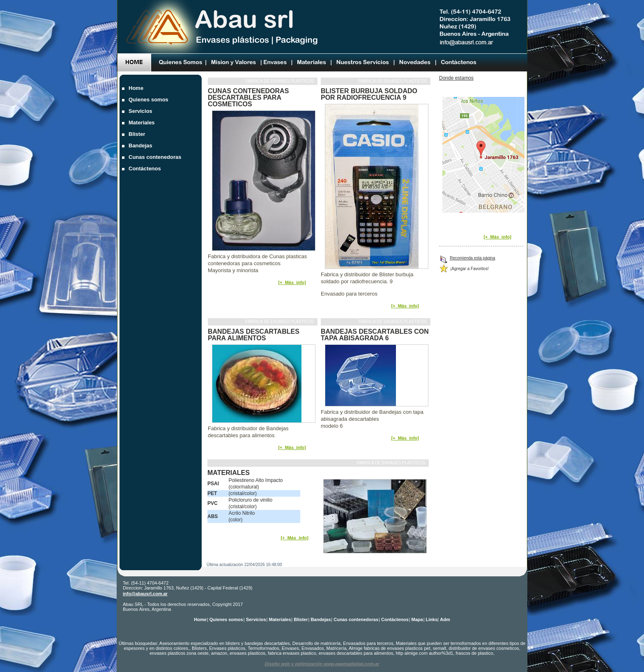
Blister (138, 134)
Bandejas (141, 146)
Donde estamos (456, 78)
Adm (445, 619)
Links (432, 619)
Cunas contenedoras (156, 157)
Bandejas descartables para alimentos (254, 335)
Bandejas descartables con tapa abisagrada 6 (375, 335)
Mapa (417, 619)
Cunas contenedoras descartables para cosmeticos (248, 97)
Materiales (143, 123)
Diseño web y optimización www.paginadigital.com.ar (322, 664)
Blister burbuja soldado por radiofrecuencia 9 (369, 94)
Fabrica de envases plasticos (280, 81)
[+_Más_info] (292, 282)
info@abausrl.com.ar (145, 594)
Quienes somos (149, 100)
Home (137, 88)
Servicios (141, 111)
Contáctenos (146, 169)
